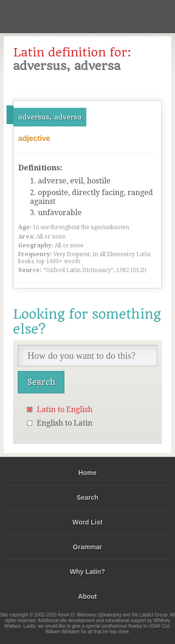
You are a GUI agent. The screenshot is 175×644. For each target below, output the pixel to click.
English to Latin (65, 423)
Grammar (87, 547)
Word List (87, 522)
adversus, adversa (50, 117)
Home (87, 473)
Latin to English (65, 409)
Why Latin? (87, 572)
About (87, 596)
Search (87, 497)
